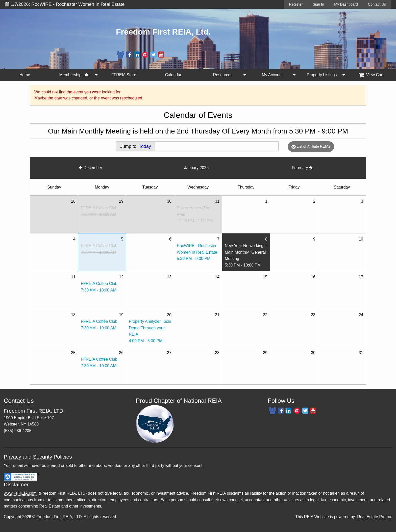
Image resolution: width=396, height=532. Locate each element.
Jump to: (136, 146)
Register (296, 4)
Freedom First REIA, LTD (59, 517)
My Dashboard (346, 4)
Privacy (13, 457)
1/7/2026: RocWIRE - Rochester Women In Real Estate (65, 4)
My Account (272, 75)
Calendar (173, 75)
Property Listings (322, 75)
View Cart (371, 75)
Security (43, 457)
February (302, 168)
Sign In (318, 4)
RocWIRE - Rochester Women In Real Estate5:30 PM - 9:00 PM (197, 252)
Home (25, 75)
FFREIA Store (124, 75)
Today (145, 146)
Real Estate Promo (374, 517)
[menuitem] (25, 75)
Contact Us (377, 4)
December (90, 168)
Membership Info (74, 75)
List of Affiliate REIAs (311, 147)
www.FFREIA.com (20, 493)
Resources (223, 75)
